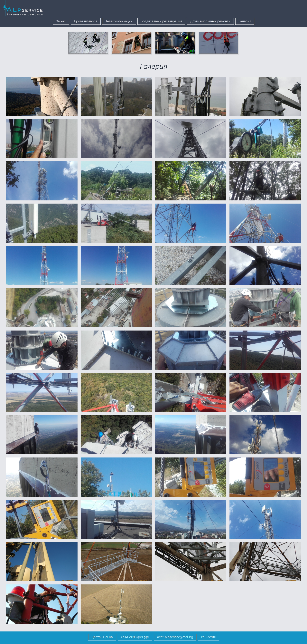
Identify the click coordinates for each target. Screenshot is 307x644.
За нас (61, 21)
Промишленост (86, 21)
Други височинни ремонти (210, 21)
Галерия (245, 21)
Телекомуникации (119, 21)
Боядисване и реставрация (161, 21)
